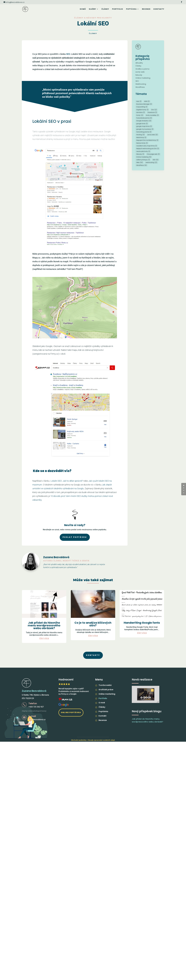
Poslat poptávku (75, 537)
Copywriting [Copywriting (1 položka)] (142, 107)
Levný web (140, 72)
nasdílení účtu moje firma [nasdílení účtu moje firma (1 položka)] (147, 146)
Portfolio (118, 9)
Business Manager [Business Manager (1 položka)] (144, 104)
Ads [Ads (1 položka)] (139, 101)
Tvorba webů (105, 685)
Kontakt (102, 716)
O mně (102, 703)
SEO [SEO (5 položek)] (156, 160)
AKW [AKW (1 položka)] (147, 101)
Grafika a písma (142, 69)
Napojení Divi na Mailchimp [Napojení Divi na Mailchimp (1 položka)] (147, 140)
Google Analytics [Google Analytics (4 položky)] (144, 121)
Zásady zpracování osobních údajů (101, 740)
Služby (92, 9)
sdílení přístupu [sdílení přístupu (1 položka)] (143, 160)
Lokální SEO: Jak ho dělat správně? (67, 481)
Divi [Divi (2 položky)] (154, 110)
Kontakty (159, 9)
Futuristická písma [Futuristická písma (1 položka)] (144, 118)
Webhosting (141, 84)
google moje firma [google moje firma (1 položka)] (144, 126)
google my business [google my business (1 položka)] (145, 129)
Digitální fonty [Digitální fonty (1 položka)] (142, 110)
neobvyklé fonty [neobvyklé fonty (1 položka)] (143, 151)
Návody (139, 75)
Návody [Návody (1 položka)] (140, 154)
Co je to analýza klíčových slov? (93, 624)
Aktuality (139, 63)
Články (105, 9)
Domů (83, 9)
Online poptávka (71, 712)
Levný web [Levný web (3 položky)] (152, 135)
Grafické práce (106, 690)
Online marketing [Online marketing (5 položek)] (144, 157)
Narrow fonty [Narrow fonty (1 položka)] (142, 143)
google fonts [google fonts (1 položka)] (142, 124)
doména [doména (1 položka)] (141, 112)
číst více (44, 638)
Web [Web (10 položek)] (140, 162)
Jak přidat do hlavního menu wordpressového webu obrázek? (44, 625)
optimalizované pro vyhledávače (64, 567)
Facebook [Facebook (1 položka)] (152, 112)
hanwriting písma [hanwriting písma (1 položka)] (144, 132)
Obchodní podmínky (79, 740)
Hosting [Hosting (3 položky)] (140, 135)
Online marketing (143, 78)
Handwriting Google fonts (142, 623)
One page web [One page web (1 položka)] (153, 154)
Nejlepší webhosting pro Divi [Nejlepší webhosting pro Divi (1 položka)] (148, 149)
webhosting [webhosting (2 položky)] (151, 162)
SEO (68, 54)
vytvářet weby (56, 564)
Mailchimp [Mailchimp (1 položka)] (141, 137)
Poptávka (131, 9)
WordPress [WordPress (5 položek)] (142, 165)
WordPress (140, 87)
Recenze (146, 9)
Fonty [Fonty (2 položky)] (140, 115)
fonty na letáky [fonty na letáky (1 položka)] (152, 115)
